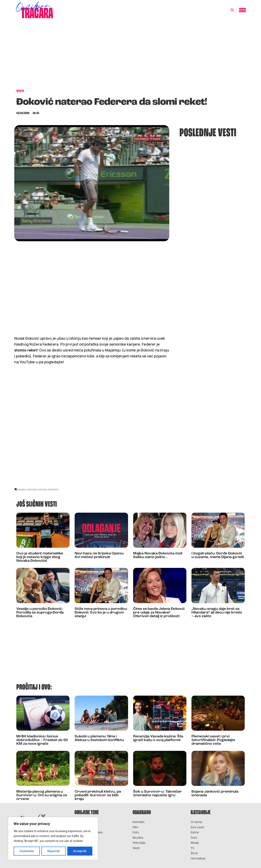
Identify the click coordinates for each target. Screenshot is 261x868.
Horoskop (198, 859)
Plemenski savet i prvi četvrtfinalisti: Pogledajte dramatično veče (213, 740)
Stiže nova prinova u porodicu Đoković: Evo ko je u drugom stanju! (101, 613)
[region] (53, 838)
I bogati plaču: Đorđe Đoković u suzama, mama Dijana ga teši (218, 555)
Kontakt (139, 822)
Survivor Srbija (86, 838)
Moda (195, 843)
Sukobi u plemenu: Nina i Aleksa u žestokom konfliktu (99, 738)
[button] (232, 10)
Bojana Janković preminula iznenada (215, 794)
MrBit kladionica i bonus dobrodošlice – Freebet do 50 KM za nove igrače (42, 740)
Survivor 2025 (85, 828)
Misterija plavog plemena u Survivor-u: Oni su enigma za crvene (42, 795)
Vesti (136, 848)
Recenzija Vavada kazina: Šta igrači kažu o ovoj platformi (158, 738)
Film (135, 828)
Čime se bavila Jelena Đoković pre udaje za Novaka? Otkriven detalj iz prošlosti (159, 613)
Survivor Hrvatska (88, 833)
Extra (195, 833)
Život (194, 853)
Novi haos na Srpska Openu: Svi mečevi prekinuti (99, 555)
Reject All (54, 851)
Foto (136, 833)
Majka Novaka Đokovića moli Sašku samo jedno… (158, 555)
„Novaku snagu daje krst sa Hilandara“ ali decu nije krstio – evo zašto (217, 613)
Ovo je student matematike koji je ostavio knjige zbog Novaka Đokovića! (40, 557)
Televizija (139, 843)
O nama (196, 822)
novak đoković (27, 490)
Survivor (81, 822)
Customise (27, 851)
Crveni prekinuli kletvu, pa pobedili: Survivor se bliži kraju (98, 795)
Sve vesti (197, 828)
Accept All (80, 851)
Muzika (138, 838)
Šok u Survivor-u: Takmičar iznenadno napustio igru (157, 794)
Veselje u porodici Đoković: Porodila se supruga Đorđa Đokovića (40, 613)
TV (192, 848)
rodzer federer (48, 490)
